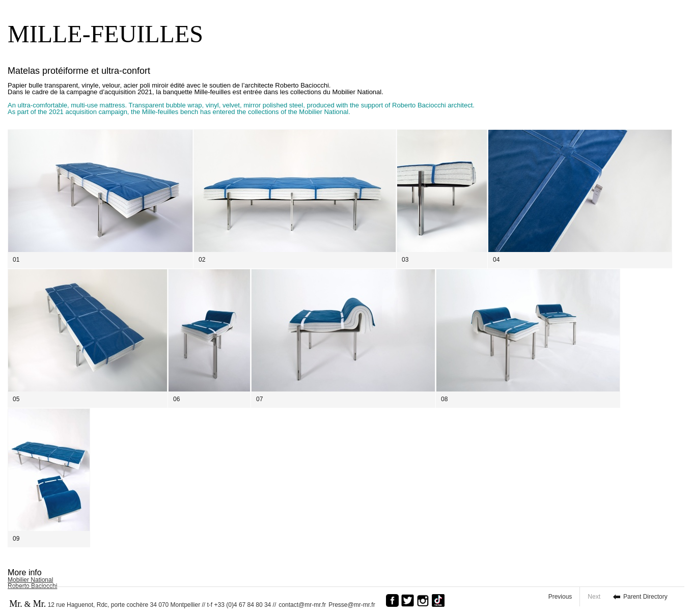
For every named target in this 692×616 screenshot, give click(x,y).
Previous (560, 597)
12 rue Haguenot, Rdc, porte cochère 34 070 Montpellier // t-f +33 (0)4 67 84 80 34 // (143, 604)
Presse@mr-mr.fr (354, 605)
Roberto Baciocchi (32, 586)
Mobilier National (30, 580)
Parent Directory (645, 597)
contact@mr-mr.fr (302, 605)
